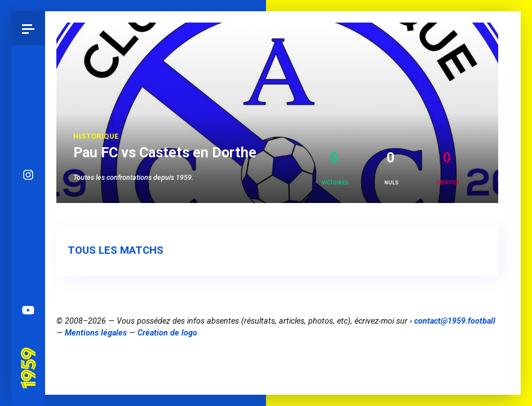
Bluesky (28, 209)
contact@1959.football (455, 321)
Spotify (28, 276)
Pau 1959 (31, 354)
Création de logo (167, 333)
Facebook (28, 242)
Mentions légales (96, 333)
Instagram (28, 175)
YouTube (28, 310)
